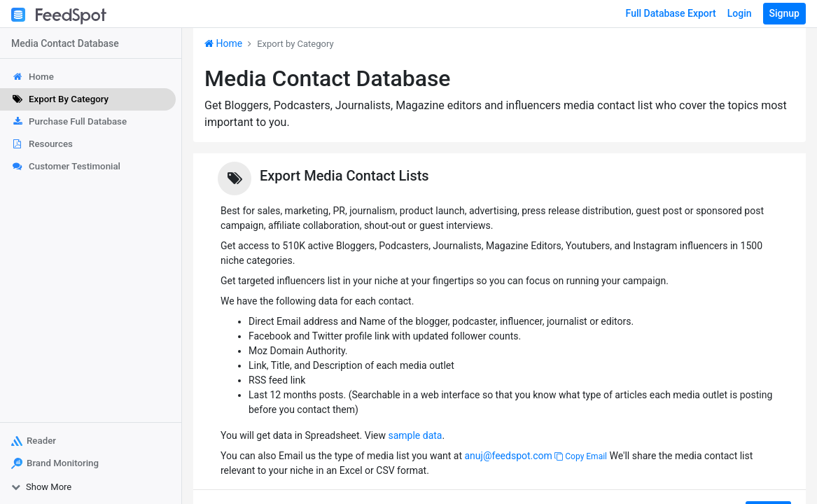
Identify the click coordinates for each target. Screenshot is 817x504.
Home (223, 43)
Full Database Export (671, 13)
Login (740, 13)
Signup (784, 13)
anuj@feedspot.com (508, 456)
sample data (415, 435)
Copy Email (581, 456)
